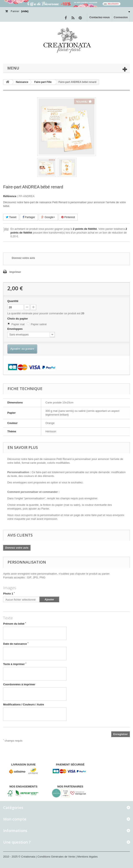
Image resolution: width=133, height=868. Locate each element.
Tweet (11, 217)
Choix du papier (18, 319)
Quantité (13, 301)
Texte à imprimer (15, 664)
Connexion (121, 17)
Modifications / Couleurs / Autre (24, 704)
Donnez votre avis (23, 258)
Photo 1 (9, 593)
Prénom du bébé (15, 624)
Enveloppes (15, 329)
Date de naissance (16, 644)
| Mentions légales (87, 857)
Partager (29, 217)
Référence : (11, 196)
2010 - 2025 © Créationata (20, 857)
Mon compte (15, 819)
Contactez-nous (100, 17)
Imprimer (15, 272)
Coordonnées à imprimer (19, 684)
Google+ (48, 217)
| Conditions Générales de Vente (56, 857)
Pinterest (68, 217)
